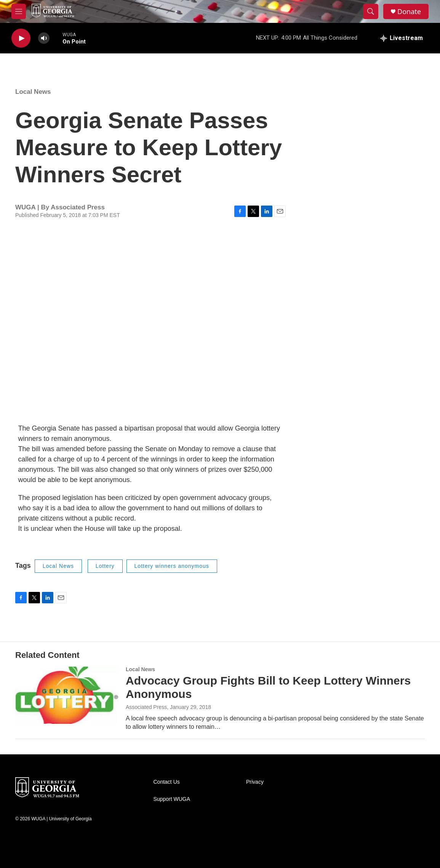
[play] (21, 38)
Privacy (255, 782)
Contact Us (167, 782)
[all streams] (402, 38)
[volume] (44, 38)
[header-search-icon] (371, 11)
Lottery (105, 566)
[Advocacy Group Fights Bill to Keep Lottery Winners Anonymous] (67, 695)
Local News (33, 92)
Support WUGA (172, 799)
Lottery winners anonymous (172, 566)
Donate (409, 12)
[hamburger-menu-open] (19, 11)
